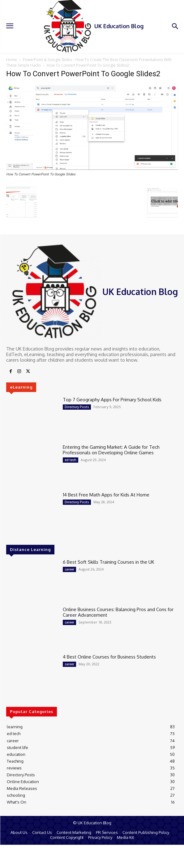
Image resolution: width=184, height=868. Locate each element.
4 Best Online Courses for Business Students (109, 657)
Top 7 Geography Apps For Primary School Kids (112, 400)
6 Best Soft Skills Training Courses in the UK (109, 562)
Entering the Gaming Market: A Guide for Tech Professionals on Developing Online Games (111, 450)
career (69, 569)
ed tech (71, 460)
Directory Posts (77, 407)
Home (12, 60)
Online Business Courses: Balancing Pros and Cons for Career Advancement (118, 612)
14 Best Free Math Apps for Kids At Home (106, 495)
